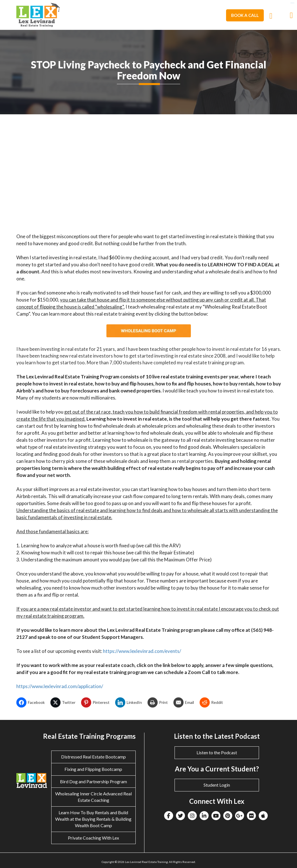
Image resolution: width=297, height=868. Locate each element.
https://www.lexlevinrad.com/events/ (142, 651)
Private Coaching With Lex (93, 838)
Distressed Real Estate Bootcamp (93, 757)
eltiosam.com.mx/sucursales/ (292, 3)
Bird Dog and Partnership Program (93, 781)
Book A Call (245, 15)
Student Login (217, 785)
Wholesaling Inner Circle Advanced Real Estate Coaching (93, 797)
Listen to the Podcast (217, 752)
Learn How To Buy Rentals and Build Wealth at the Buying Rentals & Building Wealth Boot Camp (93, 819)
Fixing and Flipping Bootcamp (93, 769)
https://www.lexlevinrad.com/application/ (60, 686)
